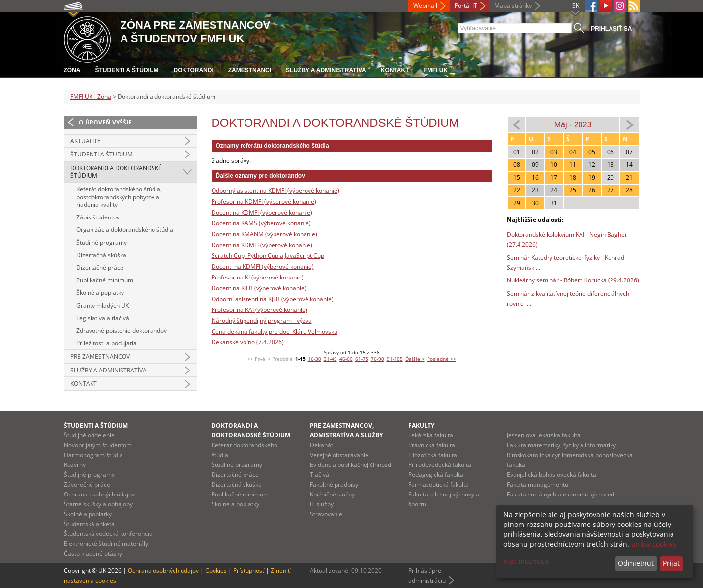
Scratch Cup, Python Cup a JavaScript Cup (268, 256)
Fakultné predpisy (334, 484)
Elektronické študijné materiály (106, 543)
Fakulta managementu (537, 484)
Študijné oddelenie (89, 435)
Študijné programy (102, 242)
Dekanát (321, 445)
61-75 (362, 359)
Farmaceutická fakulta (439, 484)
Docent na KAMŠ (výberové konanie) (261, 223)
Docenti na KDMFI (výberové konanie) (263, 266)
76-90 (378, 359)
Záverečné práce (87, 484)
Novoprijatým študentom (98, 445)
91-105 (395, 359)
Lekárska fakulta (431, 435)
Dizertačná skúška (101, 255)
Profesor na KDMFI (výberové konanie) (264, 201)
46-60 (346, 359)
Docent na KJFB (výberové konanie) (259, 288)
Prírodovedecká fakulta (440, 465)
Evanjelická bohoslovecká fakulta (551, 475)
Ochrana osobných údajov (99, 494)
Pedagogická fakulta (436, 475)
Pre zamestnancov (100, 356)
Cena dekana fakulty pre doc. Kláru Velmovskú (275, 331)
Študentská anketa (89, 524)
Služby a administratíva (326, 70)
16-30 (315, 359)
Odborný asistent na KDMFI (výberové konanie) (275, 191)
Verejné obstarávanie (339, 455)
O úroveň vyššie (105, 122)
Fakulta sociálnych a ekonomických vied (561, 494)
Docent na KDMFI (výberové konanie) (262, 212)
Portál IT (466, 6)
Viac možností (526, 561)
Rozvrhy (75, 465)
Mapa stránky (513, 6)
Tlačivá (320, 475)
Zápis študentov (98, 217)
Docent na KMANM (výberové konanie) (264, 234)
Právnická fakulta (432, 445)
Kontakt (395, 70)
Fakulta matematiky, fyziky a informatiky (561, 445)
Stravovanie (326, 514)
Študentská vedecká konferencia (108, 534)
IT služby (322, 504)
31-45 (330, 359)
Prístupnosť (249, 571)
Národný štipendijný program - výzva (262, 321)
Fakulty (421, 425)
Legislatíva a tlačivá (103, 318)
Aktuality (86, 141)
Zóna (72, 70)
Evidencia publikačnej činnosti (351, 465)
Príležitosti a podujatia (107, 343)
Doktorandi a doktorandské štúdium (116, 172)
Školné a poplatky (100, 293)
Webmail (425, 6)
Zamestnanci (250, 70)
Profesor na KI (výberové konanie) (258, 277)
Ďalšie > (415, 359)
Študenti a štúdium (127, 70)
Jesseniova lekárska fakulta (544, 435)
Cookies (216, 571)
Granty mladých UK (103, 305)
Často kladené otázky (93, 553)
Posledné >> (442, 359)
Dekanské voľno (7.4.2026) (248, 342)
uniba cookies (654, 544)
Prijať (671, 563)
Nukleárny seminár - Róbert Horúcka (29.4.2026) (573, 280)
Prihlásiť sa (611, 29)
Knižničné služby (332, 494)
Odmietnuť (636, 563)
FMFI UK (436, 70)
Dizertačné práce (100, 267)
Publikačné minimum (105, 280)
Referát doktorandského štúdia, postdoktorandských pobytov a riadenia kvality (119, 197)
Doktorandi (194, 70)
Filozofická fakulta (433, 455)
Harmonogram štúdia (93, 455)
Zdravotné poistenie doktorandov (122, 330)
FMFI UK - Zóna (91, 97)
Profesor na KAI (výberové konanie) (260, 310)
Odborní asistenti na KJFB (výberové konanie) (273, 299)
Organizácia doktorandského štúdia (125, 230)
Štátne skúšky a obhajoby (98, 504)
